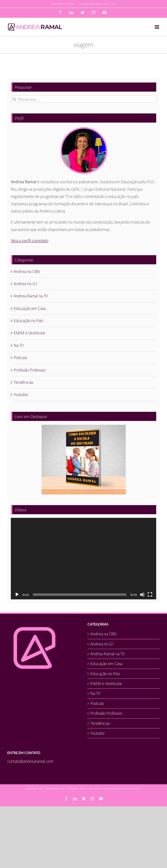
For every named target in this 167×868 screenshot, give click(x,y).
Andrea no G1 (26, 284)
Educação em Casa (30, 308)
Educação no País (28, 321)
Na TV (19, 345)
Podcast (20, 358)
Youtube (21, 395)
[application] (83, 559)
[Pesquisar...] (83, 99)
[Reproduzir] (17, 595)
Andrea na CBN (27, 272)
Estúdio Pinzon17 (130, 788)
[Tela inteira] (150, 595)
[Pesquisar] (14, 99)
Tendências (23, 382)
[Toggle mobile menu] (157, 27)
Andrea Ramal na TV (31, 296)
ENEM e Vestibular (30, 333)
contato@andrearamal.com (98, 4)
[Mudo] (142, 595)
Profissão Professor (30, 370)
